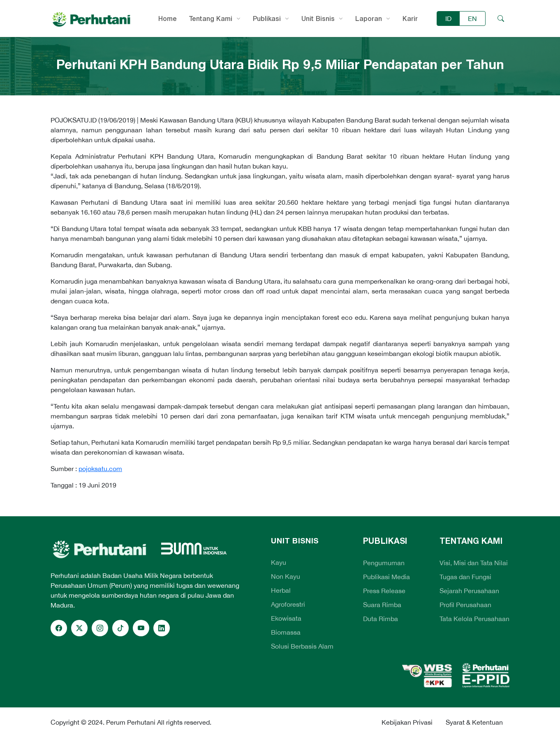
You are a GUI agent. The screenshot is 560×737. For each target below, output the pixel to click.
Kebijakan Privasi (407, 722)
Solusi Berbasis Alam (302, 646)
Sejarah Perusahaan (469, 591)
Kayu (279, 562)
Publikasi (267, 18)
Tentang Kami (211, 18)
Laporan (369, 18)
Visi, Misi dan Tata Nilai (474, 563)
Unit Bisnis (318, 18)
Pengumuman (384, 563)
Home (168, 18)
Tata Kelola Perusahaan (474, 619)
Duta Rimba (381, 619)
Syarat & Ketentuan (474, 722)
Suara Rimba (382, 605)
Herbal (281, 590)
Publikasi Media (386, 577)
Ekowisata (286, 618)
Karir (410, 18)
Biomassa (286, 632)
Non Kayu (286, 576)
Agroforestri (288, 604)
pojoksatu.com (100, 469)
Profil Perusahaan (465, 605)
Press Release (384, 591)
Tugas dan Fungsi (465, 577)
